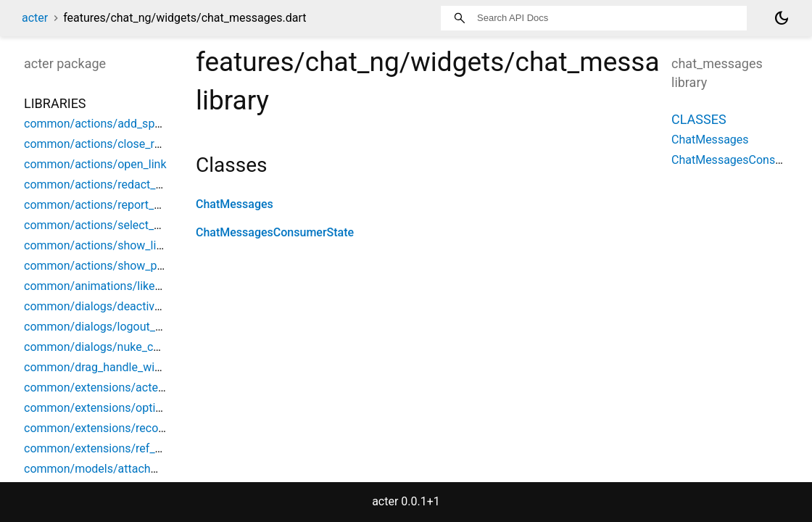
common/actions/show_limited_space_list (133, 245)
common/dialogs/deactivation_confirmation (137, 306)
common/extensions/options (99, 408)
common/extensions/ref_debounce (115, 448)
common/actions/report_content (108, 205)
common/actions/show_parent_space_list (132, 266)
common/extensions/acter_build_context (130, 388)
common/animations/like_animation (118, 286)
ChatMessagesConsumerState (275, 232)
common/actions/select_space (104, 225)
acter (35, 18)
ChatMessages (235, 204)
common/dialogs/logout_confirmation (122, 327)
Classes (699, 119)
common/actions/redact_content (109, 185)
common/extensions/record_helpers (118, 428)
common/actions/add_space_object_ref (127, 124)
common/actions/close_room (101, 144)
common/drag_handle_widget (101, 367)
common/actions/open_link (95, 164)
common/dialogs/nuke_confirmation (118, 347)
